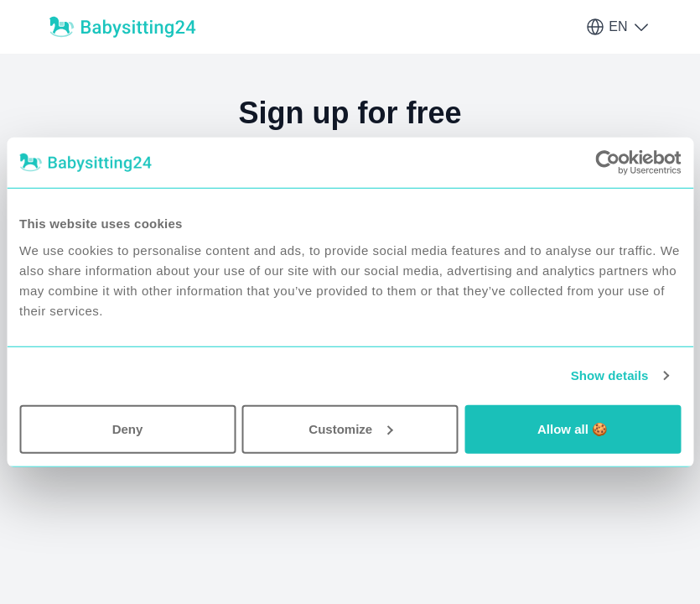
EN (618, 27)
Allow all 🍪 (573, 428)
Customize (350, 428)
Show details (610, 375)
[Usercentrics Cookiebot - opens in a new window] (607, 163)
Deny (128, 428)
